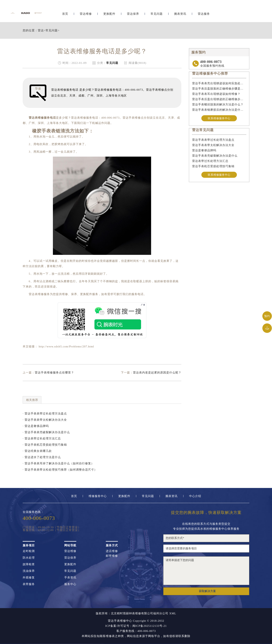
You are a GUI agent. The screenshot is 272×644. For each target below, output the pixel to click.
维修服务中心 (98, 496)
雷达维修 (86, 13)
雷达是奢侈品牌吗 (204, 151)
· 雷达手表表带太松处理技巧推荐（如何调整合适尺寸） (60, 470)
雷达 (41, 31)
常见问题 (157, 13)
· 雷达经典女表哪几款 (37, 451)
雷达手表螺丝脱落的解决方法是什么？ (218, 104)
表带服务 (29, 584)
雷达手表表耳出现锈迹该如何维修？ (216, 94)
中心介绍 (195, 496)
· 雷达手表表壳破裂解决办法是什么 (46, 432)
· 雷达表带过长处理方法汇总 (42, 438)
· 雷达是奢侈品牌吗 (36, 426)
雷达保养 (133, 13)
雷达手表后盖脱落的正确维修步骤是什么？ (219, 89)
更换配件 (109, 13)
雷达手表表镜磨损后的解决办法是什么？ (219, 110)
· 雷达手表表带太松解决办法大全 (45, 420)
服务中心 (70, 584)
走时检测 (29, 551)
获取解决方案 (207, 591)
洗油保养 (29, 571)
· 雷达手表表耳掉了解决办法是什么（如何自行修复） (58, 463)
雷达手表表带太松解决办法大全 (213, 145)
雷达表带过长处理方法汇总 (210, 161)
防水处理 (29, 558)
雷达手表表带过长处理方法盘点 (213, 140)
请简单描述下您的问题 (206, 571)
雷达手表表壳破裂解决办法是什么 (215, 156)
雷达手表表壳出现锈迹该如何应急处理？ (219, 83)
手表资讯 (70, 578)
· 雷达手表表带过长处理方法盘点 (45, 414)
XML (173, 613)
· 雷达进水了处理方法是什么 (42, 457)
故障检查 (29, 564)
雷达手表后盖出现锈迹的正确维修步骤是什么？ (219, 99)
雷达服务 (204, 13)
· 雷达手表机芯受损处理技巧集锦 (45, 445)
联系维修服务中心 (219, 118)
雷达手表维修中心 (120, 621)
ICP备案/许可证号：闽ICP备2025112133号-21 (136, 626)
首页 (65, 13)
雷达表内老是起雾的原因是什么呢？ (157, 373)
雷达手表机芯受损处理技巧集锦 (213, 167)
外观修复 (29, 578)
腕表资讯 (180, 13)
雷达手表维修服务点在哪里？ (54, 373)
